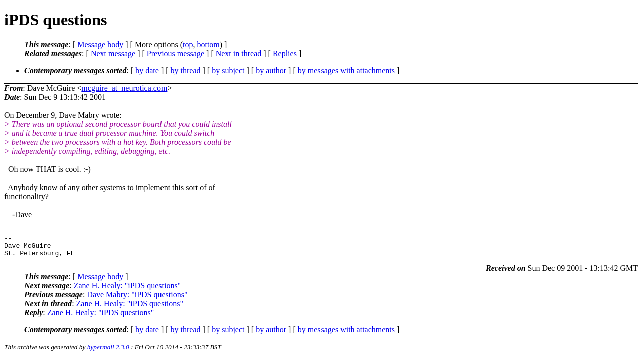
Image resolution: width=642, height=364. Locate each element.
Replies (285, 53)
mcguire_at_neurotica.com (124, 88)
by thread (186, 70)
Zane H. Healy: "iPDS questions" (127, 290)
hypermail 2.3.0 (108, 352)
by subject (228, 70)
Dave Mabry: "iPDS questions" (137, 299)
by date (147, 70)
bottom (208, 44)
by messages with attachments (346, 70)
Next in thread (239, 53)
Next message (113, 53)
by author (271, 70)
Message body (100, 44)
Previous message (176, 53)
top (188, 44)
